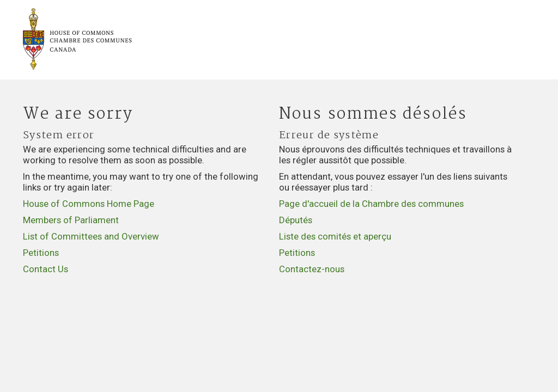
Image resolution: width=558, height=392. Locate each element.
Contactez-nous (312, 269)
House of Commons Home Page (89, 204)
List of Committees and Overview (91, 236)
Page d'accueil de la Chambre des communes (371, 204)
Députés (296, 220)
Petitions (41, 253)
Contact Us (46, 269)
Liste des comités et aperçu (335, 236)
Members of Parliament (71, 220)
